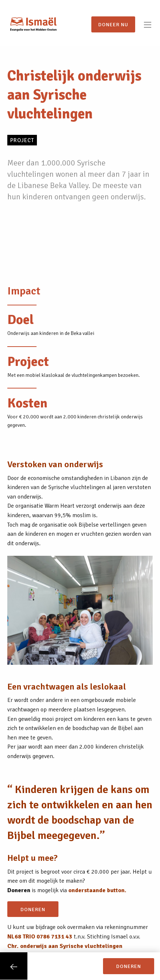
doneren (33, 909)
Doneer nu (113, 24)
